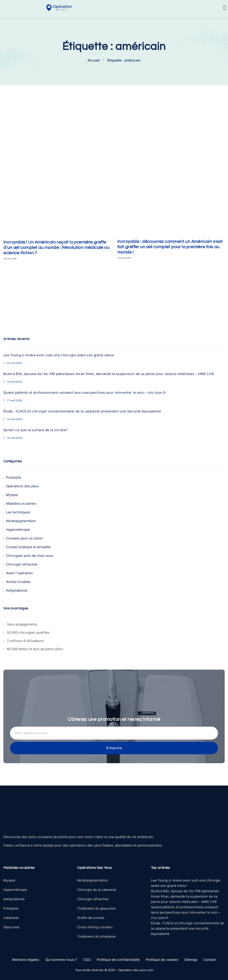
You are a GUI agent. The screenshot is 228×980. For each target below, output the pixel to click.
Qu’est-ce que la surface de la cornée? (36, 430)
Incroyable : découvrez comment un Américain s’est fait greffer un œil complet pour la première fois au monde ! (170, 247)
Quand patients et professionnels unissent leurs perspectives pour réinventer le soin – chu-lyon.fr (85, 393)
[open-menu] (225, 8)
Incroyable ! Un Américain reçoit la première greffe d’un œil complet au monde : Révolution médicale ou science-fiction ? (56, 248)
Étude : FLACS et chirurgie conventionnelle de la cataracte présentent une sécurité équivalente (82, 411)
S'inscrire (114, 748)
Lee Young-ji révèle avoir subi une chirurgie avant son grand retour (59, 355)
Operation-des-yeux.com (136, 970)
